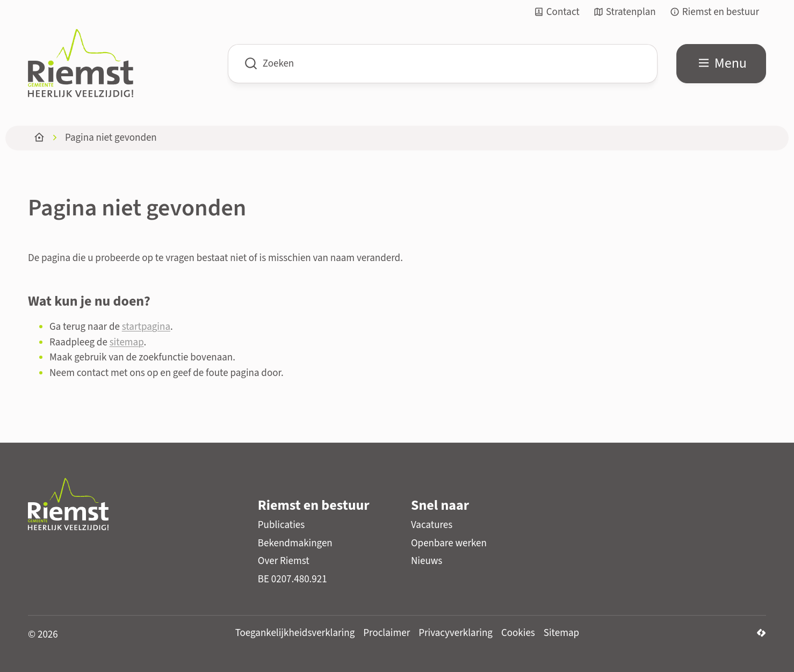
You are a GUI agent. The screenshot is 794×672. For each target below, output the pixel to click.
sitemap (127, 342)
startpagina (146, 327)
